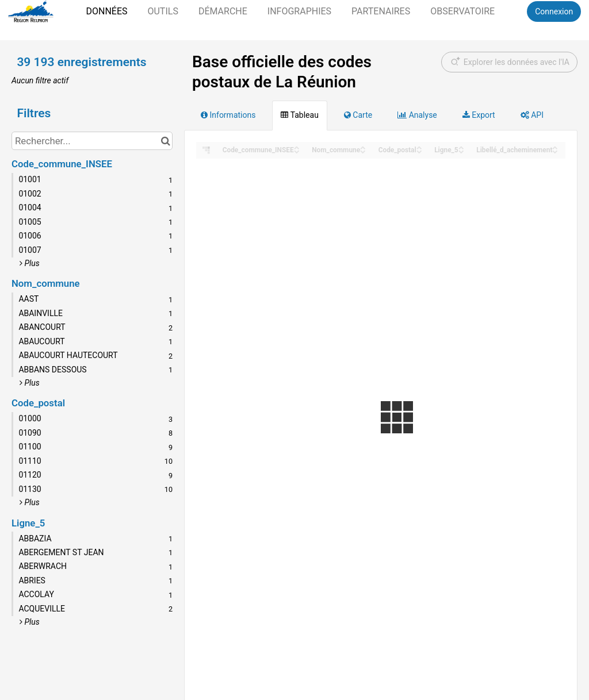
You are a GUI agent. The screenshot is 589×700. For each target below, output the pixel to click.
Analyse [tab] (417, 115)
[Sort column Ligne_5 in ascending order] (461, 147)
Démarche (223, 11)
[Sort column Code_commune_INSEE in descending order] (297, 151)
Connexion (554, 11)
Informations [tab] (228, 115)
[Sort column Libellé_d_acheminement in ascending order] (555, 147)
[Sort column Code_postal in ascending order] (419, 147)
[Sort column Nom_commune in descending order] (363, 151)
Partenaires (381, 11)
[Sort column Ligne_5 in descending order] (461, 151)
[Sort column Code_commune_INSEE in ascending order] (297, 147)
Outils (162, 11)
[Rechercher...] (92, 141)
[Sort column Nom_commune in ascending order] (363, 147)
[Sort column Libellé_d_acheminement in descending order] (555, 151)
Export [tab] (479, 115)
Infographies (299, 11)
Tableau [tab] (299, 115)
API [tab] (532, 115)
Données (106, 11)
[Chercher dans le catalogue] (165, 141)
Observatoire (462, 11)
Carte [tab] (358, 115)
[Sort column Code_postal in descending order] (419, 151)
